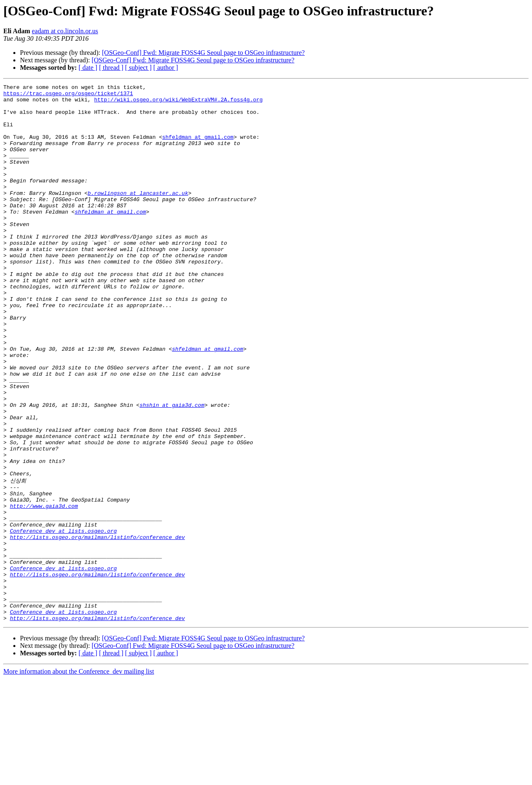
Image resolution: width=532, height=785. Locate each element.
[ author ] (166, 68)
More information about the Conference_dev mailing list (79, 778)
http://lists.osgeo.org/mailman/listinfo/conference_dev (97, 627)
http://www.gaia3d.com (44, 590)
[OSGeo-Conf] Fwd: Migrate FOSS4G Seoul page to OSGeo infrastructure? (203, 53)
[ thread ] (111, 68)
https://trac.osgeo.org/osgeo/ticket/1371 (68, 96)
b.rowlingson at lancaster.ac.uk (138, 215)
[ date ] (88, 68)
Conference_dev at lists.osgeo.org (63, 620)
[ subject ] (138, 68)
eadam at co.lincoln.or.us (65, 31)
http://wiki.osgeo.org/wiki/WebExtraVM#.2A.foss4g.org (178, 103)
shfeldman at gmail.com (198, 148)
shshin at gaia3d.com (172, 470)
